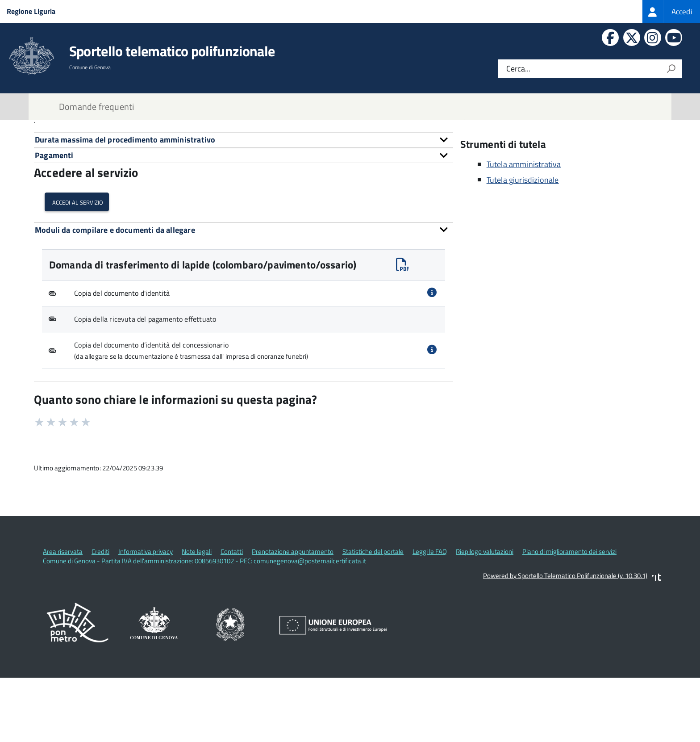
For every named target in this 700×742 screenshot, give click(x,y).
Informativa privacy (146, 619)
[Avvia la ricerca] (671, 69)
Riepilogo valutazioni (485, 619)
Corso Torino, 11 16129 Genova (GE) (533, 149)
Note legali (197, 619)
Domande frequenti (96, 107)
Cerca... (518, 69)
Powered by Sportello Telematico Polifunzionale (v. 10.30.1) (565, 643)
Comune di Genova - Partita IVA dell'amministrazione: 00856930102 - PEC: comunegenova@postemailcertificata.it (204, 629)
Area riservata (63, 619)
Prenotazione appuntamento (293, 619)
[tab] (244, 208)
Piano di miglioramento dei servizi (569, 619)
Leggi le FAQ (430, 619)
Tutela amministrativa (524, 232)
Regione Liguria (31, 11)
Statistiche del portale (373, 619)
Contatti (486, 161)
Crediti (100, 619)
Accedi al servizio (77, 270)
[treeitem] (671, 11)
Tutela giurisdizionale (523, 248)
